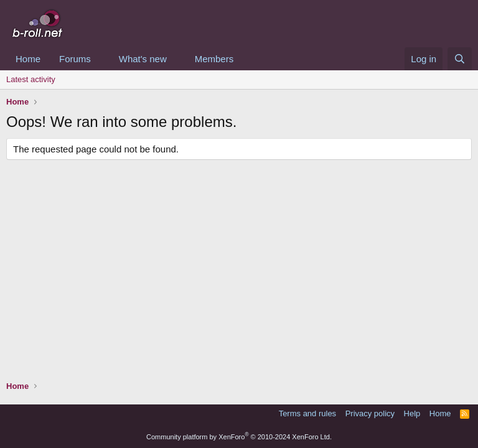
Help (412, 413)
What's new (143, 59)
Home (28, 59)
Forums (75, 59)
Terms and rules (307, 413)
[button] (101, 59)
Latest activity (31, 79)
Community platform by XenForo (239, 437)
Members (214, 59)
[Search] (460, 59)
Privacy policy (370, 413)
